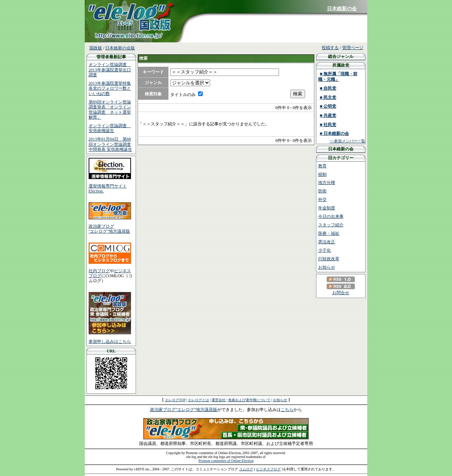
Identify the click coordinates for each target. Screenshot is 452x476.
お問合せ (341, 293)
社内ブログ (99, 271)
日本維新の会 (342, 9)
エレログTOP (175, 400)
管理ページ (353, 48)
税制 (322, 174)
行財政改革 (329, 259)
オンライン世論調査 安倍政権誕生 (110, 128)
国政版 (96, 48)
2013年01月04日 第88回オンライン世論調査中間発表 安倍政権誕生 (110, 144)
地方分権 (327, 183)
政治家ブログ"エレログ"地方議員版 (109, 229)
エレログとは (198, 400)
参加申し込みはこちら (110, 341)
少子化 (325, 250)
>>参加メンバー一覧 (347, 141)
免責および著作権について (249, 400)
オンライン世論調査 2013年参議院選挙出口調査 (110, 70)
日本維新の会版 (120, 48)
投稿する (330, 48)
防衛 (322, 191)
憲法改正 (327, 242)
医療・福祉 (329, 233)
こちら (287, 410)
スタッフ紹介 (331, 225)
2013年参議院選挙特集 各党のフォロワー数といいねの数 (110, 88)
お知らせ (327, 267)
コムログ (246, 469)
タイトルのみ (183, 95)
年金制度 (327, 208)
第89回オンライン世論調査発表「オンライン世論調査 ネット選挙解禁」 (110, 110)
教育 (322, 166)
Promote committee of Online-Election (226, 461)
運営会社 (219, 400)
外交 (322, 200)
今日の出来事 (331, 216)
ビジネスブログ (268, 469)
